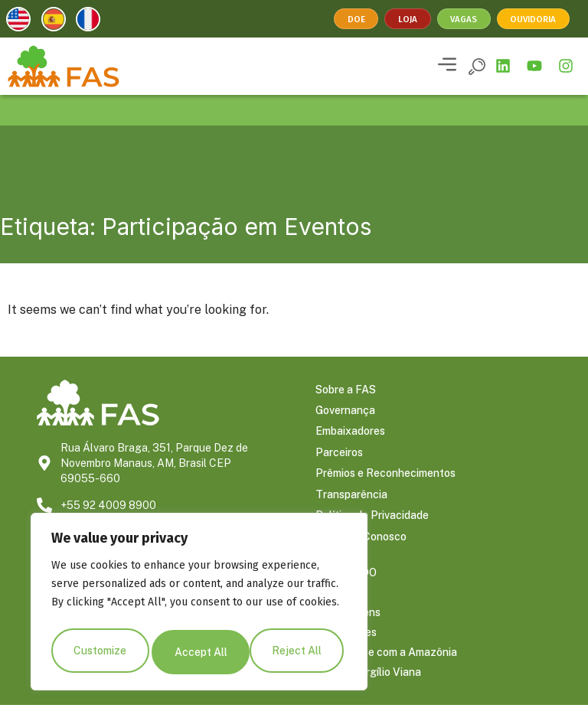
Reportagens (348, 628)
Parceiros (339, 460)
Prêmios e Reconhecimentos (385, 483)
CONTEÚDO (346, 589)
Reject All (199, 652)
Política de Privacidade (372, 529)
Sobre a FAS (346, 391)
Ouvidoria (532, 19)
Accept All (299, 652)
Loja (407, 19)
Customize (99, 652)
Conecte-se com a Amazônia (386, 668)
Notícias (336, 608)
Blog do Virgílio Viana (368, 688)
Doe (356, 19)
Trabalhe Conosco (361, 552)
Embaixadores (350, 437)
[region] (199, 605)
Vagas (462, 19)
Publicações (346, 648)
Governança (345, 414)
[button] (447, 66)
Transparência (351, 506)
